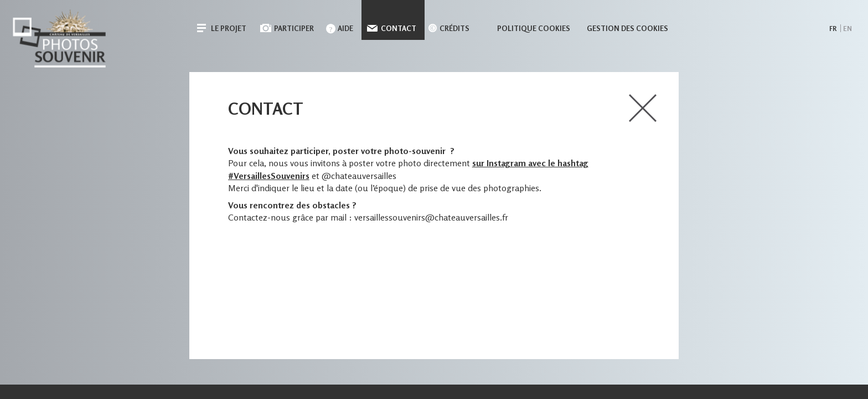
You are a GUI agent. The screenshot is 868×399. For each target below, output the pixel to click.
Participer (294, 28)
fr (833, 29)
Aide (345, 28)
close (643, 108)
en (848, 29)
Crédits (454, 28)
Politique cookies (534, 28)
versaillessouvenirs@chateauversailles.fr (431, 217)
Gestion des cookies (627, 28)
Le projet (229, 28)
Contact (399, 28)
